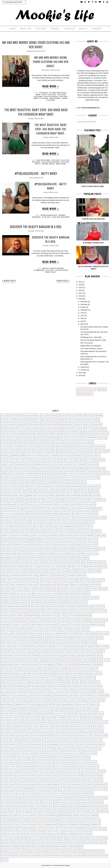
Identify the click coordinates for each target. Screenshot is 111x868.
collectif (24, 620)
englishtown (90, 642)
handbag (15, 455)
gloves (34, 664)
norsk (84, 718)
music (83, 709)
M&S (78, 562)
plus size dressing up (31, 744)
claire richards (59, 500)
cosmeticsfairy (36, 624)
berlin (80, 589)
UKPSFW (4, 575)
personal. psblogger (50, 727)
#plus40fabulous (62, 429)
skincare (12, 540)
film (100, 656)
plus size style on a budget (95, 784)
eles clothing (19, 642)
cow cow (75, 624)
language (22, 691)
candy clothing (97, 607)
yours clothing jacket (77, 856)
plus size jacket (93, 455)
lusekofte (5, 700)
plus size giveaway (30, 527)
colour (57, 620)
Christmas (54, 491)
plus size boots (77, 455)
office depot (6, 722)
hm (65, 669)
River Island (42, 571)
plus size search (26, 780)
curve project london (61, 629)
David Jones (93, 464)
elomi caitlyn (56, 642)
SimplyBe (20, 451)
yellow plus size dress (30, 856)
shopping (61, 447)
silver (3, 811)
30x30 (3, 433)
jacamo (80, 469)
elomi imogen (70, 642)
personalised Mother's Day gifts (75, 727)
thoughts (92, 829)
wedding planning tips (62, 847)
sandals (99, 802)
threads (102, 829)
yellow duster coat (9, 856)
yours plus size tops (98, 856)
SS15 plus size (55, 571)
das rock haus (44, 160)
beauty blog (17, 589)
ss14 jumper (93, 816)
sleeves (104, 811)
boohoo (60, 451)
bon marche (37, 602)
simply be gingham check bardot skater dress (36, 811)
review (84, 433)
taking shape (46, 429)
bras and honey (39, 607)
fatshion (43, 93)
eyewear (4, 651)
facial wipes (27, 651)
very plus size (93, 838)
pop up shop (36, 798)
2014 (80, 373)
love (73, 509)
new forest (6, 518)
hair (75, 664)
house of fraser (61, 504)
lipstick (50, 270)
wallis (103, 842)
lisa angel (74, 696)
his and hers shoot (58, 93)
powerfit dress (62, 798)
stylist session (29, 824)
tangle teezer (20, 829)
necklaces (44, 713)
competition (91, 500)
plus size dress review (10, 527)
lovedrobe (48, 438)
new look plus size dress (62, 713)
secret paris (59, 807)
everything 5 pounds (99, 647)
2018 (80, 290)
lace (88, 687)
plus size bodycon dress (42, 736)
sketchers (76, 811)
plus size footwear (72, 749)
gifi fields (104, 660)
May (82, 318)
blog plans (63, 598)
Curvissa (103, 438)
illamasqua (39, 270)
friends (62, 215)
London (63, 562)
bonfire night (51, 602)
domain (72, 638)
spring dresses (65, 816)
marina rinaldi (7, 704)
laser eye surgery (37, 691)
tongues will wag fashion (12, 487)
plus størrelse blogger (11, 798)
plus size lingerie (86, 442)
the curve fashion (69, 482)
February (83, 367)
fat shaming (34, 656)
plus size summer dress (26, 789)
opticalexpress (62, 722)
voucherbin (92, 842)
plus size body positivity (44, 522)
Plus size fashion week (24, 571)
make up (59, 438)
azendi (51, 495)
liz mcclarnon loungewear (57, 509)
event (29, 438)
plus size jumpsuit (30, 762)
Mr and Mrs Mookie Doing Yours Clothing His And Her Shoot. (36, 45)
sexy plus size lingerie (84, 535)
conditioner (102, 620)
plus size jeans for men (43, 758)
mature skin (55, 704)
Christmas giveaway (35, 558)
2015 (80, 299)
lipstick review (36, 509)
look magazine (102, 696)
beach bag (5, 589)
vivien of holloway (55, 842)
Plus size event (7, 451)
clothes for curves (9, 620)
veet (48, 838)
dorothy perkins (8, 442)
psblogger (97, 424)
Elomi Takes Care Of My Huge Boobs (93, 219)
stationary (25, 820)
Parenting (92, 567)
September (84, 310)
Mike (38, 95)
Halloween (5, 469)
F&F (49, 424)
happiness (98, 664)
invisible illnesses (93, 673)
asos (55, 424)
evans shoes (74, 647)
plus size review (24, 460)
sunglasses (73, 447)
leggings (91, 691)
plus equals (31, 731)
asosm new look (48, 584)
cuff (47, 629)
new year (46, 718)
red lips (88, 460)
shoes (3, 540)
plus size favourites (31, 749)
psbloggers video (99, 798)
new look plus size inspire (12, 718)
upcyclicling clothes (10, 838)
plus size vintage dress (64, 793)
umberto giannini (68, 833)
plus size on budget (30, 771)
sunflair (63, 824)
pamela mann (100, 518)
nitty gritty (73, 718)
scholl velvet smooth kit (40, 807)
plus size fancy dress (95, 744)
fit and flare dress (9, 660)
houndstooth (7, 673)
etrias (39, 647)
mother (55, 709)
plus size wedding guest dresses (35, 531)
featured (81, 656)
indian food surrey (75, 673)
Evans (79, 415)
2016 (80, 296)
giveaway (5, 455)
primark (99, 415)
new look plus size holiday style (89, 713)
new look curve (20, 518)
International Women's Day (13, 562)
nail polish (93, 709)
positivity (48, 798)
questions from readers (11, 802)
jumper (24, 509)
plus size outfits (72, 771)
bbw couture (76, 584)
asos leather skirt (19, 584)
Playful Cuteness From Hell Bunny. (93, 186)
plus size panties (8, 776)
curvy (26, 633)
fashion (64, 420)
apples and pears (71, 580)
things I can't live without (59, 829)
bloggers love (7, 602)
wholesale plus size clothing (13, 851)
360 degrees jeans (8, 553)
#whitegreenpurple (96, 549)
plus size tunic (100, 789)
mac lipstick (17, 700)
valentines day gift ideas (33, 838)
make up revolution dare (94, 700)
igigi (73, 504)
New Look (88, 415)
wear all (35, 847)
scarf (24, 807)
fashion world (66, 424)
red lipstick (46, 802)
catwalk (4, 615)
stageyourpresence (9, 820)
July (82, 313)
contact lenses (20, 624)
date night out (7, 638)
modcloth (5, 709)
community (89, 620)
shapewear (82, 807)
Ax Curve (12, 433)
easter (100, 638)
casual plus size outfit (80, 611)
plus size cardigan (32, 740)
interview (70, 469)
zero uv (4, 860)
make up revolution (72, 700)
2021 (80, 282)
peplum (4, 478)
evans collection (59, 647)
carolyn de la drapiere (49, 611)
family (38, 651)
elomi (45, 642)
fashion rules (78, 651)
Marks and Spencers (97, 562)
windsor (65, 851)
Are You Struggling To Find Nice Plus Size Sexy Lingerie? (93, 268)
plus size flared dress (52, 749)
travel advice (7, 544)
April (82, 321)
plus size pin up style (48, 776)
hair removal (85, 664)
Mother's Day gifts (29, 567)
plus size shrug (58, 780)
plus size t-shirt (85, 527)
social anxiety (30, 816)
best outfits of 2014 (22, 593)
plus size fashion (31, 415)
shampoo (71, 807)
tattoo (42, 829)
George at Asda (7, 429)
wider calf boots (51, 851)
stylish (97, 820)
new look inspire (37, 424)
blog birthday (35, 598)
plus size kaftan (47, 762)
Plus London (6, 571)
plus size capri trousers (11, 740)
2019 (80, 287)
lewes (101, 691)
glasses (30, 442)
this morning (79, 829)
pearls (106, 473)
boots (37, 500)
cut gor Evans (87, 633)
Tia (85, 571)
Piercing (103, 567)
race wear (28, 802)
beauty (46, 268)
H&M (75, 491)
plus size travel (66, 789)
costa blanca (51, 624)
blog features (50, 598)
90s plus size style (90, 553)
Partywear (5, 495)
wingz (74, 851)
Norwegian (93, 491)
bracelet (46, 500)
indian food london (86, 504)
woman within (85, 851)
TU (14, 469)
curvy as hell (37, 633)
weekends (78, 847)
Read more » (51, 86)
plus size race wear (94, 776)
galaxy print (82, 660)
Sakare (67, 571)
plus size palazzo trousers (93, 771)
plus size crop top (94, 740)
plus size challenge (51, 740)
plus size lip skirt (8, 767)
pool (26, 798)
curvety (85, 629)
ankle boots (33, 580)
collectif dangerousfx (41, 620)
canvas (4, 611)
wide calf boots (44, 544)
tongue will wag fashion (12, 833)
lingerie (4, 473)
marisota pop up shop (25, 704)
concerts (33, 469)
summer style (42, 540)
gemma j (94, 660)
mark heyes (42, 704)
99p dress (23, 491)
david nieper (22, 638)
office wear (19, 722)
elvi (80, 642)
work (78, 544)
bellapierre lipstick (66, 589)
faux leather (69, 656)
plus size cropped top (10, 744)
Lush (71, 562)
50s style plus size (61, 553)
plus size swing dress (47, 789)
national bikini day (9, 713)
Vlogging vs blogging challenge (24, 575)
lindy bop (101, 469)
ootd (44, 95)
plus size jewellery (51, 478)
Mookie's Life (50, 865)
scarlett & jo (6, 464)
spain (41, 816)
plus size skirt (40, 460)
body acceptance (91, 429)
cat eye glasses (99, 611)
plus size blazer (8, 736)
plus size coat (69, 442)
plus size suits (7, 789)
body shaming (17, 500)
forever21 (45, 660)
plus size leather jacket (86, 762)
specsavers (51, 816)
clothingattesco (76, 500)
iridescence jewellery (10, 678)
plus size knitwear (65, 762)
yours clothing (92, 420)
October (83, 307)
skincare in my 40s (91, 811)
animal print (36, 433)
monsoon (24, 709)
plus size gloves (8, 753)
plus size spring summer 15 (50, 784)
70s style (75, 553)
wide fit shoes (35, 851)
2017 (80, 293)
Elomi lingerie (82, 558)
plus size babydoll (80, 731)
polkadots (5, 482)
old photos (32, 722)
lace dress (97, 687)
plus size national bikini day (67, 767)
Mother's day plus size (50, 567)
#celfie (29, 549)
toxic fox (93, 540)
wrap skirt (61, 164)
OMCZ (36, 429)
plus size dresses (24, 429)
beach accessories (92, 584)
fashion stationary (95, 651)
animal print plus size (36, 495)
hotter (72, 669)
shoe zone (101, 535)
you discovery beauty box (54, 856)
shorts (104, 807)
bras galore (53, 607)
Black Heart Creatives (99, 433)
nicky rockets (35, 518)
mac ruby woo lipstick (35, 700)
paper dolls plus (100, 722)
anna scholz (46, 580)
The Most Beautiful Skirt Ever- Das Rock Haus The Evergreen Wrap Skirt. (36, 112)
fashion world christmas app (13, 656)
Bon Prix (44, 491)
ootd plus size (71, 438)
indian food (58, 673)
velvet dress (79, 838)
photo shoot (6, 731)
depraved (50, 638)
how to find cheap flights (27, 673)
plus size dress (51, 96)
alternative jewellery (76, 575)
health (27, 669)
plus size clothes (65, 522)
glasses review (7, 664)
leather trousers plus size (73, 691)
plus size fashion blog (10, 749)
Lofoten (53, 562)
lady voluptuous (8, 691)
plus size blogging (23, 522)
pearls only (33, 727)
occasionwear (95, 718)
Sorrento (76, 571)
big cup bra (94, 495)
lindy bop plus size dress (40, 696)
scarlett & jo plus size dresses (44, 535)
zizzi (53, 487)
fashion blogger (8, 504)
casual (65, 611)
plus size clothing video (73, 740)
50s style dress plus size (61, 464)
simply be (45, 420)
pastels (22, 727)
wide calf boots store (63, 544)
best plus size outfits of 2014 (45, 593)
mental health (82, 704)
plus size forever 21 (92, 749)
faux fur (57, 656)
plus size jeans (24, 758)
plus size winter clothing (88, 478)
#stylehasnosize (92, 487)
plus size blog (72, 433)
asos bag (4, 584)
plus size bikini (97, 731)
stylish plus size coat (10, 824)
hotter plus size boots (88, 669)
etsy (47, 647)
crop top (5, 629)
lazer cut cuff (53, 691)
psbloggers (55, 98)
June (82, 316)
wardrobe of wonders (10, 847)
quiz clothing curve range (89, 531)
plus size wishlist (59, 531)
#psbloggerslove (49, 215)
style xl (87, 820)
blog (24, 598)
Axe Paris (33, 491)
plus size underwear (9, 531)
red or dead (99, 460)
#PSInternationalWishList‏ (12, 549)
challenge (22, 469)
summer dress (51, 824)
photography (7, 522)
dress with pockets (86, 638)
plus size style (68, 478)
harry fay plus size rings (32, 455)
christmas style (49, 615)
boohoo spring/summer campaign (15, 607)
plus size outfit (8, 460)
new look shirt (33, 718)
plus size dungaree (51, 744)
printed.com (84, 798)
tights (83, 482)
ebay (42, 469)
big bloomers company (54, 433)
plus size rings (47, 527)
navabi (94, 513)
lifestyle (91, 389)
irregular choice (29, 678)
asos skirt (34, 584)
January (83, 370)
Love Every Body (8, 438)
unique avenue (85, 833)
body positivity (22, 602)
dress (103, 429)
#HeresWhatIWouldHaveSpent (70, 487)
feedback (92, 656)
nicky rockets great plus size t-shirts (60, 518)
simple (11, 811)
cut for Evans (73, 633)
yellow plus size (90, 544)
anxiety (58, 580)
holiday (38, 438)
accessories (38, 451)
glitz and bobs (22, 664)
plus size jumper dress (10, 762)
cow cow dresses (89, 624)
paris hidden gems (8, 727)
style (79, 820)
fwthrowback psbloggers (63, 660)
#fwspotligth (86, 447)
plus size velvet (7, 793)
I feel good (100, 447)
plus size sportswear (27, 784)
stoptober (47, 820)
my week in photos (81, 513)
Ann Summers (6, 558)
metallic (95, 704)
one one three (86, 518)
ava (59, 584)
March (83, 324)
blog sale (75, 598)
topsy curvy (30, 833)
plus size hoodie (89, 753)
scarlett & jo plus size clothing (15, 535)
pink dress (19, 731)
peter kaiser (97, 727)
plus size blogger (49, 415)
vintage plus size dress (25, 544)
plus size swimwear (88, 438)
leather (64, 455)
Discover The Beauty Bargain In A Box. (36, 227)
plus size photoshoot (27, 776)
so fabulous (16, 816)
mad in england (54, 700)
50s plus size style (9, 491)
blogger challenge (90, 598)
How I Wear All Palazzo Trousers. (92, 349)
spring (21, 540)
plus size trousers (83, 789)
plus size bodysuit (63, 736)
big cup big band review (77, 495)
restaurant (31, 482)
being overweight (47, 589)
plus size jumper (83, 758)
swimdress (74, 824)
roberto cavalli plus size (65, 802)
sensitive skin (66, 535)
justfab (47, 687)
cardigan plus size (17, 611)
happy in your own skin (11, 669)
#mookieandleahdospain (57, 549)
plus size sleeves (8, 784)
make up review (84, 509)
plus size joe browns (64, 758)
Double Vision (68, 558)
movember (65, 709)
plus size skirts (96, 780)
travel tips (53, 833)
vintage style (39, 842)
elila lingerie (34, 642)
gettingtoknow (102, 451)
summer (30, 540)
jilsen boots (94, 682)
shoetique (94, 807)
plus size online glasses (51, 771)
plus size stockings (72, 784)
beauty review (57, 268)
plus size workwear (85, 793)
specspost (43, 482)
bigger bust (77, 593)
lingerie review (60, 696)
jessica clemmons (27, 682)
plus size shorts (42, 780)
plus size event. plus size (72, 744)
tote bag (42, 833)
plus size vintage (47, 447)
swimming (85, 824)
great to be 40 (64, 664)
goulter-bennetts (48, 664)
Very (28, 451)
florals (21, 504)
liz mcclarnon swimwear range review (36, 473)
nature (23, 713)
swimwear (55, 482)
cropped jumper (18, 629)
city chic (62, 615)
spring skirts (48, 164)
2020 (80, 285)
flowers (23, 660)
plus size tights (55, 460)
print (73, 798)
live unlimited (87, 696)
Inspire (83, 491)
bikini (87, 593)
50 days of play (34, 553)
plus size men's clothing (11, 447)
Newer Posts (10, 281)
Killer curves (33, 562)
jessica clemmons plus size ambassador (53, 682)
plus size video (45, 793)
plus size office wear (10, 771)
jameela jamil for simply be (84, 678)
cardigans (32, 611)
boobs (29, 500)
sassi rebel (5, 807)
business (84, 607)
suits (40, 824)
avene (66, 584)
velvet (68, 838)
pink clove (56, 442)
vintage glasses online (20, 842)
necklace (33, 713)
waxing (26, 847)
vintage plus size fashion (37, 487)
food (49, 469)
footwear (34, 660)
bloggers (50, 451)
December (84, 302)
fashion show (86, 451)
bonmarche (64, 602)
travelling (20, 464)
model (40, 513)
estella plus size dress (24, 647)
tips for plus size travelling (74, 540)
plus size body (23, 736)
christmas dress (32, 615)
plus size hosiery (8, 758)
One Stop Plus (79, 567)
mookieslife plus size (40, 709)
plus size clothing (9, 420)
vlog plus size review (76, 842)
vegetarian (57, 838)
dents (102, 500)
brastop (64, 607)
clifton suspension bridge (80, 615)
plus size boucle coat (83, 736)
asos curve (76, 429)
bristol (74, 607)
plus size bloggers (50, 162)
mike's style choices (9, 513)
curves (76, 629)
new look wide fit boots (75, 473)
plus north (14, 478)
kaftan (73, 687)
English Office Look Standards (91, 346)
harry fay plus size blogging (40, 504)
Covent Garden (52, 558)
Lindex (44, 562)
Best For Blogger (66, 865)
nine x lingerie (59, 718)
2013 (80, 375)
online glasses (46, 722)
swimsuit (96, 824)
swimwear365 (6, 829)
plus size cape (101, 736)
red (37, 802)
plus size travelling (73, 460)
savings (16, 807)
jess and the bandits (9, 509)
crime (102, 624)
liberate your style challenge (14, 696)
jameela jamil (64, 678)
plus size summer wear (66, 527)
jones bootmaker (34, 687)
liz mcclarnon (43, 442)
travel (78, 424)
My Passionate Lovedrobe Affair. (93, 243)
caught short (17, 615)
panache (86, 722)
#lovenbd (39, 549)
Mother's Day (13, 567)
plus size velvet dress (26, 793)
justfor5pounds (60, 687)
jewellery (90, 469)
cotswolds (64, 624)
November (84, 304)
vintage (4, 842)
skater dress (64, 811)
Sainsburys (23, 433)
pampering (76, 722)
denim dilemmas (36, 638)
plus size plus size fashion (72, 776)
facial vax (15, 651)
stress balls (60, 820)
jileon (75, 682)
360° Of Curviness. (87, 343)
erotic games (6, 647)
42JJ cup (21, 553)
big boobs (65, 593)
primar (72, 531)
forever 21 (58, 469)
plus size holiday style (70, 753)
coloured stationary (72, 620)
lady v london (52, 455)
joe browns (19, 687)
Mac (84, 562)
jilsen (83, 682)
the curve (55, 540)
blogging (5, 500)
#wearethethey (41, 464)
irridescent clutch (47, 678)
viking (104, 838)
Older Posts (62, 281)
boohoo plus (72, 451)
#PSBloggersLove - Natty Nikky (36, 173)
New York (66, 567)
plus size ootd (31, 447)
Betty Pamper (80, 464)
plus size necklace (90, 767)
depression (61, 638)
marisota (23, 424)
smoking (4, 816)
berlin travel (91, 589)
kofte (81, 687)
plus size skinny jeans (77, 780)
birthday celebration (10, 598)
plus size (52, 95)
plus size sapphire (8, 780)
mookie (59, 473)
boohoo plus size (79, 602)
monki (15, 709)
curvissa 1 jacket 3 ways (11, 633)
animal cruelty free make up (13, 580)
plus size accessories (31, 478)
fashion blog (49, 651)
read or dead (18, 482)
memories (97, 509)
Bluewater (19, 558)
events (85, 647)
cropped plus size (35, 629)
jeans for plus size (9, 682)
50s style (47, 553)
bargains (60, 495)
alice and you (58, 575)
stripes (71, 820)
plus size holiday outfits (46, 753)
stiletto (36, 820)
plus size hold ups (25, 753)
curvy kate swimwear (55, 633)
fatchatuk (46, 656)
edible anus (6, 642)
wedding (45, 847)
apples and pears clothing (92, 580)
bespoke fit (6, 593)
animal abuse (18, 495)
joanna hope (6, 687)
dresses (20, 438)
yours (30, 464)
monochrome (52, 513)
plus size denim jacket (85, 522)
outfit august (94, 473)
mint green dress (28, 513)
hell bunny (37, 669)
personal (36, 217)
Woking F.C (45, 575)
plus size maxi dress (27, 767)
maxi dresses (68, 704)
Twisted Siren (94, 571)
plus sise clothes (47, 731)
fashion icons (63, 651)
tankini (32, 829)
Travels (80, 394)
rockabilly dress (86, 802)
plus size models (45, 767)
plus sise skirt (63, 731)
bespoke (103, 589)
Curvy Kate (66, 491)
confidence (6, 624)
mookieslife (65, 513)
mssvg (75, 709)
